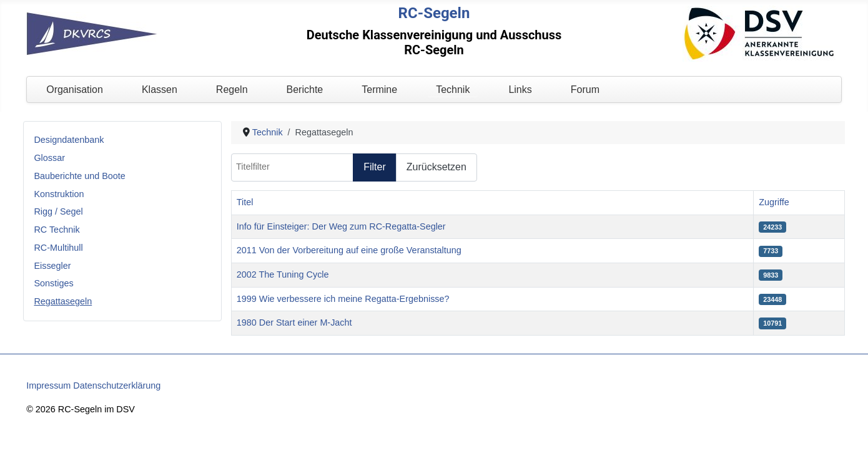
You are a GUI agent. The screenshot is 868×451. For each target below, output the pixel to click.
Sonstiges (53, 283)
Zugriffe (774, 202)
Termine (379, 90)
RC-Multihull (58, 248)
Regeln (232, 90)
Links (520, 90)
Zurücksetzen (436, 167)
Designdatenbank (69, 140)
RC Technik (57, 230)
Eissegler (52, 266)
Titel (245, 202)
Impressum (48, 386)
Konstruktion (59, 194)
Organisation (75, 90)
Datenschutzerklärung (117, 386)
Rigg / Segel (58, 211)
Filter (375, 167)
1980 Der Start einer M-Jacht (294, 322)
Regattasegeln (63, 301)
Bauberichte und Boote (79, 176)
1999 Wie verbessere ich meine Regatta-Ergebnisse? (343, 299)
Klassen (160, 90)
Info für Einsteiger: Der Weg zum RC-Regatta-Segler (341, 226)
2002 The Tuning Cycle (283, 274)
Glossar (49, 158)
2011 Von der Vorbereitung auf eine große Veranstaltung (349, 250)
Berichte (305, 90)
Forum (585, 90)
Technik (453, 90)
